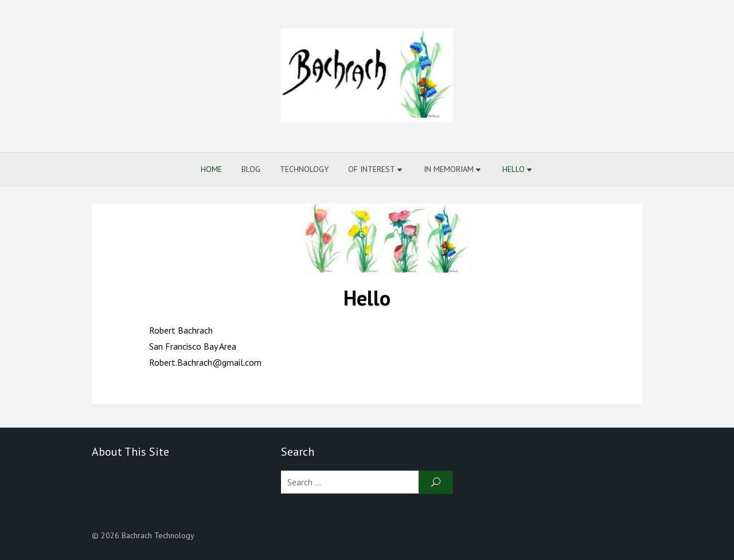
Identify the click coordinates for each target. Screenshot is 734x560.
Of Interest (372, 169)
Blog (251, 169)
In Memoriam (449, 169)
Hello (514, 169)
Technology (304, 169)
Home (211, 169)
